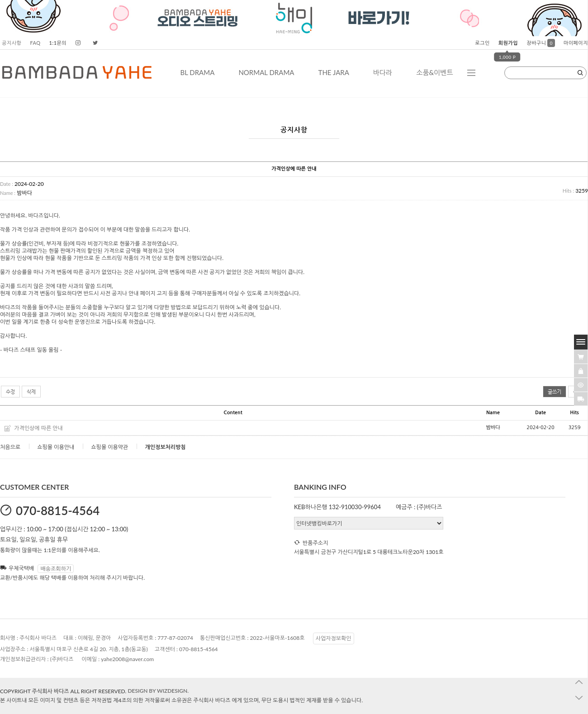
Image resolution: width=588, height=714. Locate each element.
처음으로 (10, 447)
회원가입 (508, 43)
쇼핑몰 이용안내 (56, 447)
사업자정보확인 (334, 638)
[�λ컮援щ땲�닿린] (581, 357)
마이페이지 (576, 43)
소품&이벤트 (434, 72)
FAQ (35, 43)
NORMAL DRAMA (266, 72)
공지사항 (12, 43)
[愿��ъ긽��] (581, 371)
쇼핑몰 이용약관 (109, 447)
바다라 (383, 72)
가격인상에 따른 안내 (38, 428)
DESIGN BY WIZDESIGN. (158, 691)
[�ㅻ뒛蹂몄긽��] (581, 385)
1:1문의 (58, 43)
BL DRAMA (197, 72)
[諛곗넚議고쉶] (581, 399)
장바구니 (541, 43)
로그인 (482, 43)
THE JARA (334, 72)
